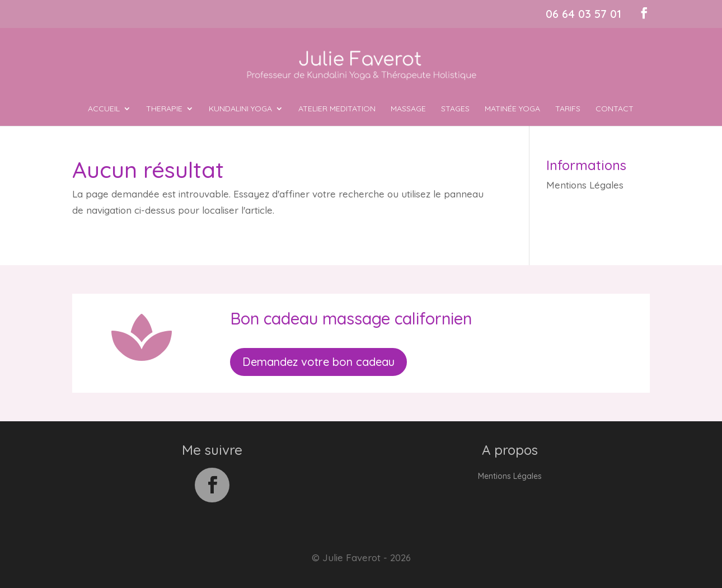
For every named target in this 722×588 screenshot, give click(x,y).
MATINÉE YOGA (512, 109)
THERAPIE (164, 109)
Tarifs (568, 109)
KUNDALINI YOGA (240, 109)
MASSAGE (408, 109)
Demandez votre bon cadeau (318, 362)
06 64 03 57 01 (583, 14)
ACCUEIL (104, 109)
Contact (615, 109)
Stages (455, 109)
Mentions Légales (585, 185)
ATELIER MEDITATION (337, 109)
